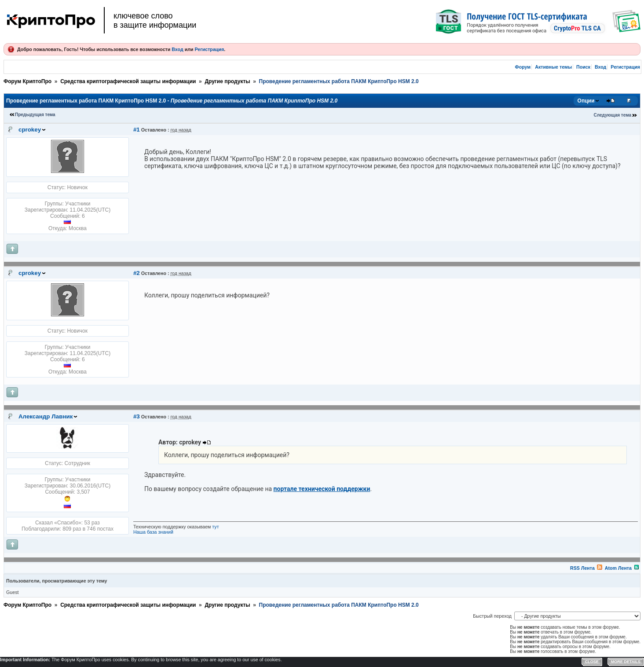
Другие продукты (227, 81)
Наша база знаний (153, 532)
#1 (137, 130)
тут (215, 527)
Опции (586, 101)
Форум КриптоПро (27, 81)
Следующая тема (613, 115)
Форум (523, 67)
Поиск (583, 67)
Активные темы (553, 67)
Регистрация (209, 49)
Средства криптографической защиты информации (128, 81)
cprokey (30, 130)
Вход (177, 49)
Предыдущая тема (35, 115)
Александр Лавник (46, 416)
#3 (137, 416)
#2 (137, 273)
